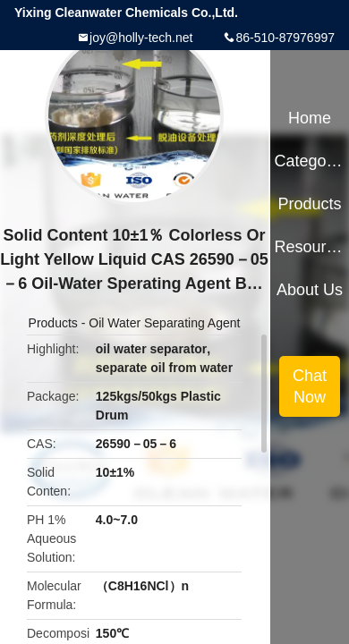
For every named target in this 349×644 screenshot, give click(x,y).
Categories (309, 161)
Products (53, 323)
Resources (309, 247)
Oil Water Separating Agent (164, 323)
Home (310, 118)
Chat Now (310, 386)
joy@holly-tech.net (141, 38)
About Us (310, 290)
